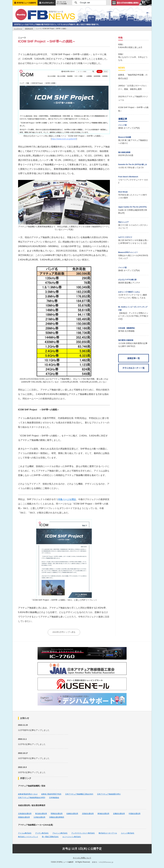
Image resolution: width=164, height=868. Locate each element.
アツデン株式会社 (42, 833)
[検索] (89, 3)
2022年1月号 (29, 29)
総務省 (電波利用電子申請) (51, 794)
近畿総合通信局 (119, 814)
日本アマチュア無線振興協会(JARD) (32, 798)
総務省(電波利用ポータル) (28, 794)
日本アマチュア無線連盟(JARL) (109, 794)
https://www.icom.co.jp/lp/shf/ (64, 139)
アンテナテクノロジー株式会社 (83, 833)
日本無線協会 (54, 798)
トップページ (18, 29)
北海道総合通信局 (25, 814)
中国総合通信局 (135, 814)
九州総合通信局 (39, 817)
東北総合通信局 (41, 814)
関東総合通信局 (57, 814)
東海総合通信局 (103, 814)
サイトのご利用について (82, 858)
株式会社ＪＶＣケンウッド (28, 837)
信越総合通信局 (72, 814)
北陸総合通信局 (88, 814)
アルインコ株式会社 (60, 833)
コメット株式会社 (128, 833)
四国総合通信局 (24, 817)
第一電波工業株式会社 (50, 837)
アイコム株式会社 (25, 833)
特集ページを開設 (67, 499)
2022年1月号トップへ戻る (64, 632)
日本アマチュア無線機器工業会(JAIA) (79, 794)
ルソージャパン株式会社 (72, 837)
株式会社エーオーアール (108, 833)
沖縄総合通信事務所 (57, 817)
